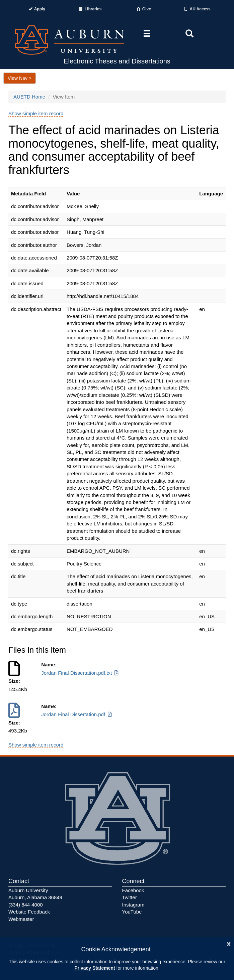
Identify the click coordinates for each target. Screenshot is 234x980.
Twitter (130, 897)
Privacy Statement (95, 968)
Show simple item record (36, 113)
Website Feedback (29, 912)
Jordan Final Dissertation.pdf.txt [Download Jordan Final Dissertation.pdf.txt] (80, 673)
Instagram (133, 905)
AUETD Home (29, 97)
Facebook (133, 890)
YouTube (132, 912)
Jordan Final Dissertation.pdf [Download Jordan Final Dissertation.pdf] (77, 714)
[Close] (229, 943)
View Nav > (20, 78)
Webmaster (21, 919)
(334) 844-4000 (26, 905)
